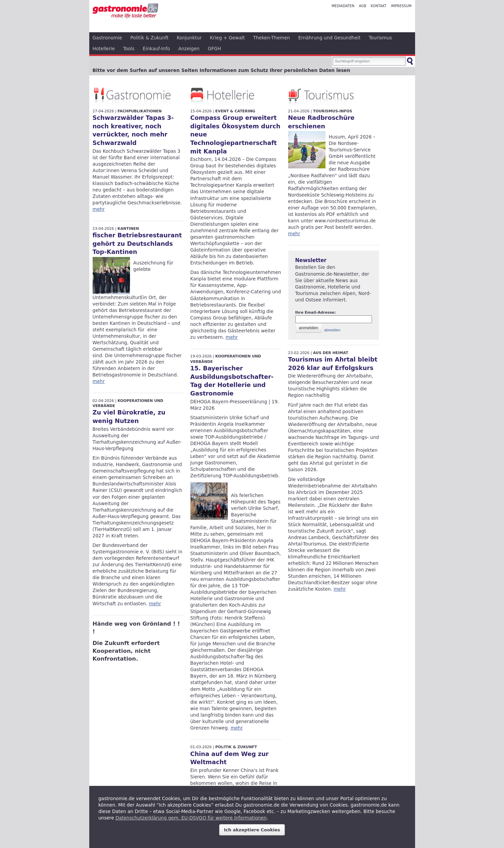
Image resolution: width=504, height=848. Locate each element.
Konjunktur (189, 38)
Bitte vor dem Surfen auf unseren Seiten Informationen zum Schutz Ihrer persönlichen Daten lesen (221, 70)
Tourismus (380, 38)
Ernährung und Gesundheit (329, 38)
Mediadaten (343, 6)
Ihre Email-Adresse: (316, 312)
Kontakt (378, 6)
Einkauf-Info (156, 49)
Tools (129, 49)
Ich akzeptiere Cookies (252, 830)
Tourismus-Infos (332, 111)
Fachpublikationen (139, 111)
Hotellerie (104, 49)
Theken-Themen (272, 38)
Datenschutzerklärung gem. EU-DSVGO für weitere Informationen (191, 818)
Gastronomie (107, 38)
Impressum (401, 6)
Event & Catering (235, 111)
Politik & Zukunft (149, 38)
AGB (362, 6)
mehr (99, 209)
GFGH (214, 49)
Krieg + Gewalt (228, 38)
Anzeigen (189, 49)
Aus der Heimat (331, 353)
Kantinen (128, 229)
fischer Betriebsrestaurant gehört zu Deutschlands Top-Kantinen (137, 244)
